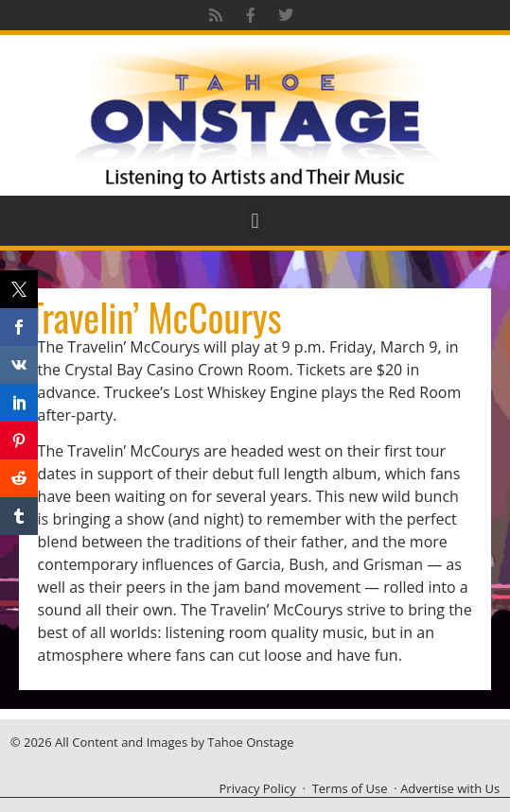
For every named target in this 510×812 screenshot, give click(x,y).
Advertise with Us (450, 788)
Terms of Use (350, 788)
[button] (255, 221)
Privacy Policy (258, 788)
